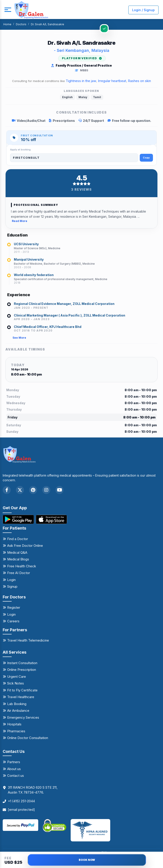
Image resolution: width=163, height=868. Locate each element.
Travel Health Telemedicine (28, 640)
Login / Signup (143, 10)
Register (14, 607)
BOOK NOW (87, 860)
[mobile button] (8, 10)
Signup (12, 586)
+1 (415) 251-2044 (21, 801)
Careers (13, 621)
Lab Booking (17, 704)
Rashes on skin (139, 81)
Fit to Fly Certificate (22, 690)
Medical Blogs (18, 559)
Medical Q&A (17, 552)
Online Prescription (22, 670)
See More (19, 338)
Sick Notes (16, 683)
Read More (20, 221)
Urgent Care (17, 677)
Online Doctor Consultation (28, 738)
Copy (146, 158)
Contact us (16, 776)
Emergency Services (23, 717)
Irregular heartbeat (112, 81)
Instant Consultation (22, 663)
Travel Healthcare (21, 697)
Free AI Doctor (19, 573)
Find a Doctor (18, 539)
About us (14, 769)
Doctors (21, 24)
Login (11, 580)
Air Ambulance (18, 711)
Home (7, 24)
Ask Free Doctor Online (25, 546)
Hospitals (14, 724)
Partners (14, 762)
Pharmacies (16, 731)
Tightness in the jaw (81, 81)
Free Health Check (22, 566)
